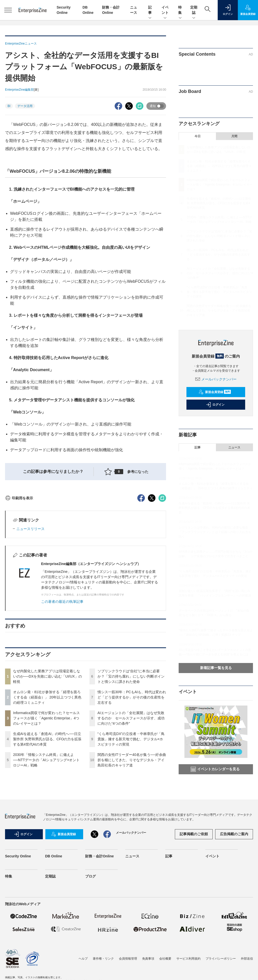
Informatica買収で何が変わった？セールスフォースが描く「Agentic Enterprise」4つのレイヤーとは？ (46, 809)
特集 (180, 10)
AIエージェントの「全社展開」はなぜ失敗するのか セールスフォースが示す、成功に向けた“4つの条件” (131, 809)
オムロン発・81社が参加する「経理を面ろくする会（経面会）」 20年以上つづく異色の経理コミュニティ (47, 788)
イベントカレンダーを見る (215, 769)
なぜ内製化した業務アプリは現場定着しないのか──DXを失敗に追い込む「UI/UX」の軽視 (47, 767)
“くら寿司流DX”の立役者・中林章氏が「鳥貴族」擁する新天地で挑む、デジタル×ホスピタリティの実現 (131, 830)
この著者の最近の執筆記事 (62, 692)
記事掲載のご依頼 (194, 918)
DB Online (54, 940)
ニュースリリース (30, 619)
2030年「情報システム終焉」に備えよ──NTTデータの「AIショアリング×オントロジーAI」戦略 (46, 851)
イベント (165, 10)
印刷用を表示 (19, 589)
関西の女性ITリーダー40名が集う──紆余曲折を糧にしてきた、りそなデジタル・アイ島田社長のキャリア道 (132, 851)
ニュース (234, 447)
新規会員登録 (215, 392)
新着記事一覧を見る (216, 668)
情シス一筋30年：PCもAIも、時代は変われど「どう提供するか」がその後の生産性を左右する (132, 788)
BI (9, 106)
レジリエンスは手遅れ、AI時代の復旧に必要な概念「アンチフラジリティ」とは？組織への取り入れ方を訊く (215, 532)
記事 (150, 10)
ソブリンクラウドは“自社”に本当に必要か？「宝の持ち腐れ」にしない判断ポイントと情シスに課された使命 (131, 767)
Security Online (18, 940)
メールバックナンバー (216, 379)
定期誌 (194, 10)
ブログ (90, 961)
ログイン (215, 405)
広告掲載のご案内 (234, 918)
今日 (198, 136)
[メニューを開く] (8, 10)
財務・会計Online (100, 940)
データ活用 (25, 106)
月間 (234, 136)
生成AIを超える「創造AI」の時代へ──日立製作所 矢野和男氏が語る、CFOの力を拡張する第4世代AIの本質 (47, 830)
